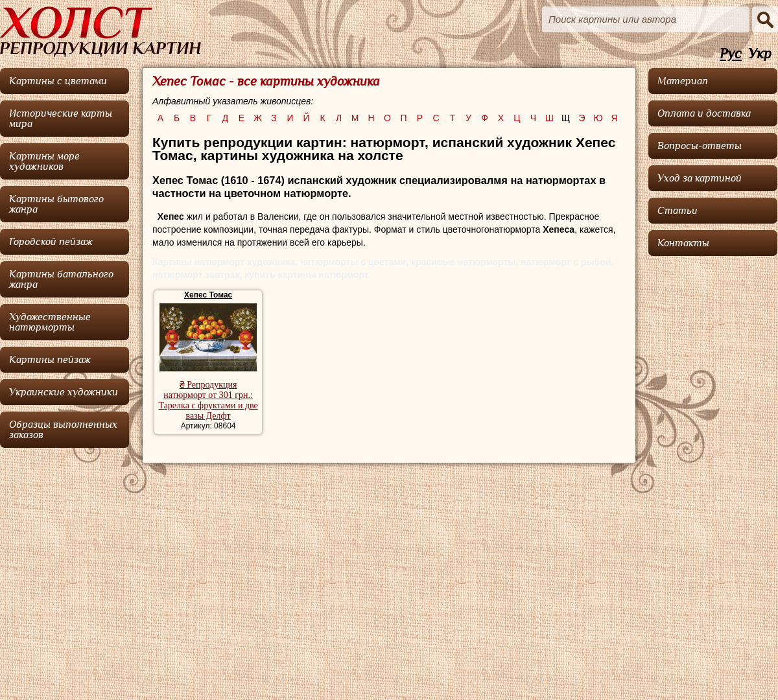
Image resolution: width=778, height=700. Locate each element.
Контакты (683, 243)
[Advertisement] (713, 457)
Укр (760, 54)
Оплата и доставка (704, 113)
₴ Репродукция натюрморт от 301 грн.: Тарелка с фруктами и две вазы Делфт (208, 400)
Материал (683, 81)
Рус (731, 54)
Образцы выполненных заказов (63, 430)
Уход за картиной (700, 178)
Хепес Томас (208, 295)
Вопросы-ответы (700, 146)
